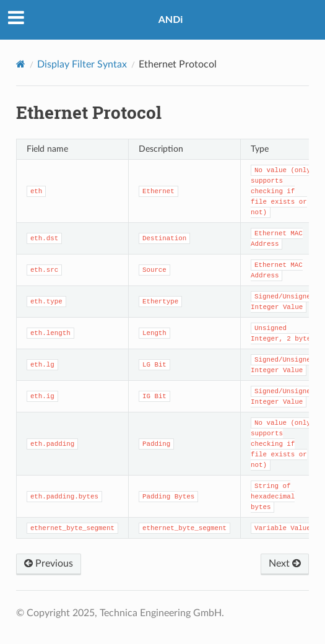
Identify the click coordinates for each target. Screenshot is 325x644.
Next (285, 563)
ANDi (171, 19)
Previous (49, 563)
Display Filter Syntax (82, 64)
